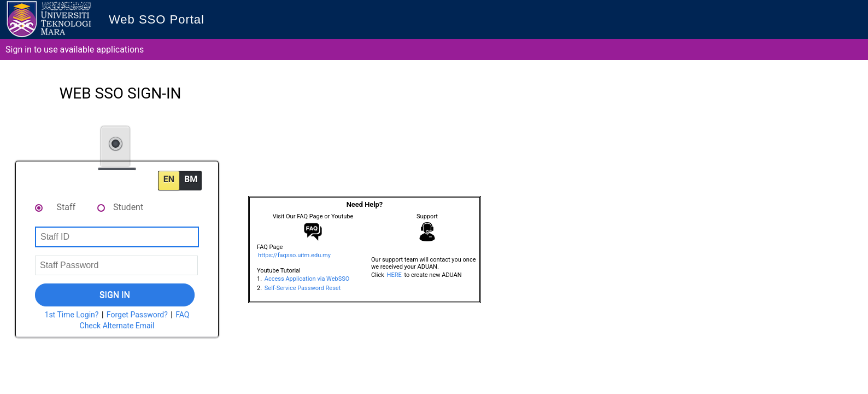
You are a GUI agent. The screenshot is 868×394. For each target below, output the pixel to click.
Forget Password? (137, 315)
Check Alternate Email (117, 326)
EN (169, 179)
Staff (66, 207)
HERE (394, 275)
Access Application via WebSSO (307, 279)
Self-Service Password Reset (303, 288)
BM (191, 179)
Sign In (115, 295)
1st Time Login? (72, 315)
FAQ (182, 315)
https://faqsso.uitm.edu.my (294, 255)
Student (128, 207)
